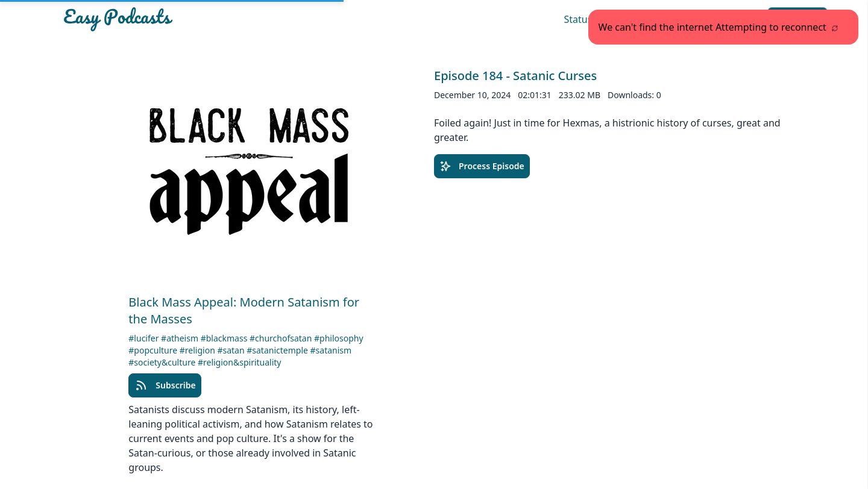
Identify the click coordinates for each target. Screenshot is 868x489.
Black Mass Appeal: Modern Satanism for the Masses (244, 310)
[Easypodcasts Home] (183, 19)
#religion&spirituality (240, 362)
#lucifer (145, 338)
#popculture (154, 350)
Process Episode (482, 166)
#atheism (181, 338)
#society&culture (163, 362)
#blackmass (225, 338)
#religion (199, 350)
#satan (232, 350)
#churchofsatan (282, 338)
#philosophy (339, 338)
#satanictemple (278, 350)
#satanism (331, 350)
